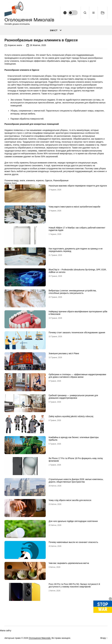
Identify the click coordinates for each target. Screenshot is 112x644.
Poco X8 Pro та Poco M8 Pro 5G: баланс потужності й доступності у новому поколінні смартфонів (74, 585)
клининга (30, 180)
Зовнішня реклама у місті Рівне (64, 353)
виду (16, 180)
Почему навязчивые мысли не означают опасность (73, 542)
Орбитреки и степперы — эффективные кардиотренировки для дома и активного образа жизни (77, 376)
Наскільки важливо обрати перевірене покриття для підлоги (78, 186)
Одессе (49, 180)
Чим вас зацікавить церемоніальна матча (69, 563)
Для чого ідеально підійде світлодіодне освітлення (73, 521)
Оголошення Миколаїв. (40, 638)
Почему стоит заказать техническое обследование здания (77, 332)
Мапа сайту (6, 631)
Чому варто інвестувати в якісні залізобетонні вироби (74, 207)
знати (22, 180)
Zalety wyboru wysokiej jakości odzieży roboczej (71, 416)
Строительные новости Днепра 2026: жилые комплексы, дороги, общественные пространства (76, 481)
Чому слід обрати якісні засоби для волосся (70, 500)
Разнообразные (61, 180)
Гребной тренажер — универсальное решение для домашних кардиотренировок (73, 397)
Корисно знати (15, 45)
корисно (40, 180)
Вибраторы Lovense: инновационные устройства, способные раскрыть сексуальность (73, 292)
